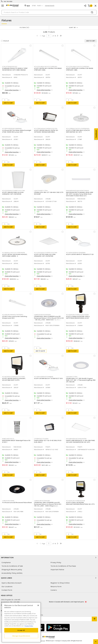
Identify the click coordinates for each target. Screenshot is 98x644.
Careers (54, 590)
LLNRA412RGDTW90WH (42, 501)
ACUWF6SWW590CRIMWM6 (76, 253)
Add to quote (40, 351)
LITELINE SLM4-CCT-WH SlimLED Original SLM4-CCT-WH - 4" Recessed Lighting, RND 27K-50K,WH (81, 380)
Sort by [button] (72, 28)
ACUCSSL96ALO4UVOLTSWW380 (46, 67)
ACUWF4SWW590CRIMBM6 (44, 377)
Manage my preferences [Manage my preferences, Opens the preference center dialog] (21, 636)
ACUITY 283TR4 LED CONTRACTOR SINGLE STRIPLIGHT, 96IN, (48, 69)
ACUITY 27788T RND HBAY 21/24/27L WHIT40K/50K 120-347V (78, 131)
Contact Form (7, 590)
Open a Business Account (12, 583)
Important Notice (57, 570)
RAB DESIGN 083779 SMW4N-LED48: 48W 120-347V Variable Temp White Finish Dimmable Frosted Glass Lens (80, 194)
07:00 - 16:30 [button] (36, 6)
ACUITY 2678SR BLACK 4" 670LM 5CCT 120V (48, 378)
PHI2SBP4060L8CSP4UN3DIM (76, 439)
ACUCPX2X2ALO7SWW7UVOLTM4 (46, 253)
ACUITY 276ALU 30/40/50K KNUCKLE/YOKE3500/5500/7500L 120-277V (80, 503)
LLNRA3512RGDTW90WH (42, 315)
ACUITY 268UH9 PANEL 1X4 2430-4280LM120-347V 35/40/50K (13, 193)
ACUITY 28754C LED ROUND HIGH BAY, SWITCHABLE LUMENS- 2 (15, 255)
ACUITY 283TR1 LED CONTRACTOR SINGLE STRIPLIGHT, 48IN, (80, 69)
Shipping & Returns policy (12, 570)
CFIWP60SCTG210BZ (41, 439)
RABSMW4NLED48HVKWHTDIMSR (77, 191)
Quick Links (49, 578)
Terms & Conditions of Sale (12, 566)
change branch (50, 6)
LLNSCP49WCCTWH (41, 191)
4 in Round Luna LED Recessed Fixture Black (17, 503)
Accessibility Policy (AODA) (12, 573)
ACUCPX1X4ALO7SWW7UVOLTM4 (14, 191)
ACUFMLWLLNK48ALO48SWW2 (13, 315)
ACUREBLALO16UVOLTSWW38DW (14, 253)
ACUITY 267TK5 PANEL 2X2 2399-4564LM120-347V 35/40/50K (45, 255)
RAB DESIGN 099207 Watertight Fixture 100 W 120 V (16, 441)
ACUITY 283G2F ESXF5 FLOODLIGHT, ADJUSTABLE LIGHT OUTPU (14, 379)
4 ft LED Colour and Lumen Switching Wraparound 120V (15, 317)
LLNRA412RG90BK (8, 501)
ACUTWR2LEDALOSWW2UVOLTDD (46, 129)
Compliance (6, 562)
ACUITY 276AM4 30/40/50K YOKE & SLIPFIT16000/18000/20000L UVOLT (78, 317)
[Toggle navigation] (3, 6)
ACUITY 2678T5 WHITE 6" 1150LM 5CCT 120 (80, 254)
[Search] (49, 12)
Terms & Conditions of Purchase (63, 566)
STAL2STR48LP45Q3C (10, 67)
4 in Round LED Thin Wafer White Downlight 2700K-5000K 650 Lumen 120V (17, 131)
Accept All (21, 630)
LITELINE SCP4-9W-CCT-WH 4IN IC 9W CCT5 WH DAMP (49, 193)
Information (49, 558)
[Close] (38, 605)
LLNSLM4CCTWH (72, 377)
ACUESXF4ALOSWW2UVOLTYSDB (77, 315)
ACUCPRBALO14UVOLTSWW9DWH (78, 129)
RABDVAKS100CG (8, 439)
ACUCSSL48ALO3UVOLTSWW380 (78, 67)
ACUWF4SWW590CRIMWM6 (12, 129)
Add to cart (8, 103)
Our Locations (7, 586)
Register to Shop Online (60, 583)
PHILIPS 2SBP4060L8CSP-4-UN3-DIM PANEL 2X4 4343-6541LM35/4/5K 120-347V (81, 441)
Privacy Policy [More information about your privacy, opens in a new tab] (29, 626)
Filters (24, 28)
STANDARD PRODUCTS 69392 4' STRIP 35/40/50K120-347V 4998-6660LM (15, 69)
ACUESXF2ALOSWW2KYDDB (76, 501)
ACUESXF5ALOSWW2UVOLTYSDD (14, 377)
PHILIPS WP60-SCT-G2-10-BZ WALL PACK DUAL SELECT (48, 441)
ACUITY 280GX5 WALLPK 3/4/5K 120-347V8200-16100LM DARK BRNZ (46, 131)
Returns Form (56, 586)
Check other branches (12, 90)
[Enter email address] (46, 619)
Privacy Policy (56, 562)
